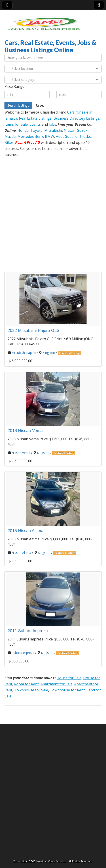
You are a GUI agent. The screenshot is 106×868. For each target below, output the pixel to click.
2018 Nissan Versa (25, 431)
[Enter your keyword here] (53, 58)
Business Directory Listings (76, 118)
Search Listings (18, 105)
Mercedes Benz (30, 136)
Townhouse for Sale (31, 690)
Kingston (49, 353)
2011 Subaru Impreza (28, 631)
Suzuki (83, 130)
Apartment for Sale (56, 684)
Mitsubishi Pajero (24, 353)
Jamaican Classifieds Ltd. (52, 861)
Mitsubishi (53, 130)
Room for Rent (26, 684)
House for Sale (69, 678)
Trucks (85, 136)
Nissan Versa (21, 453)
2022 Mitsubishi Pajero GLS (34, 330)
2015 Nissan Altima (25, 531)
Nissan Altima (21, 553)
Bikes (9, 142)
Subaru (71, 136)
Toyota (36, 130)
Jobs (52, 124)
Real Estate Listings (35, 118)
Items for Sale (16, 124)
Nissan (70, 130)
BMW (50, 136)
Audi (60, 136)
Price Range (14, 86)
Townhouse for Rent (67, 690)
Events (35, 124)
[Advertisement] (53, 216)
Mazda (10, 136)
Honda (23, 130)
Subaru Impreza (23, 653)
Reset (40, 105)
